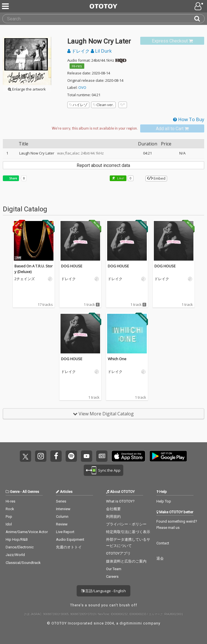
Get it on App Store (128, 456)
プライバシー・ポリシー (126, 524)
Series (61, 501)
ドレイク (79, 51)
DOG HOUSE (72, 266)
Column (62, 517)
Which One (117, 359)
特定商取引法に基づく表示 (128, 532)
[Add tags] (123, 105)
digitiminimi (131, 623)
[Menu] (6, 6)
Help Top (164, 501)
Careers (112, 577)
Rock (10, 509)
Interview (63, 509)
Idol (9, 524)
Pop (9, 517)
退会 (160, 558)
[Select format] (94, 128)
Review (62, 524)
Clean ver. (103, 105)
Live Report (65, 532)
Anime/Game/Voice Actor (27, 532)
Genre (15, 492)
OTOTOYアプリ (118, 553)
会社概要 (113, 509)
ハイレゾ (78, 105)
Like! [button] (120, 178)
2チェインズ (25, 279)
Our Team (114, 569)
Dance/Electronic (20, 547)
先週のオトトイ (69, 547)
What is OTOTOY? (120, 501)
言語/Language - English (103, 591)
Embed (156, 178)
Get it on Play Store (168, 456)
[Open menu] (199, 6)
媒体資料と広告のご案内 (126, 561)
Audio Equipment (70, 539)
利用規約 (113, 517)
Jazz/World (15, 555)
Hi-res (77, 66)
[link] (172, 41)
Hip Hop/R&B (17, 539)
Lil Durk (101, 51)
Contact (163, 543)
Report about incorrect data (103, 165)
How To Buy (189, 119)
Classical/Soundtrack (23, 563)
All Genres (31, 492)
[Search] (199, 19)
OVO (82, 87)
